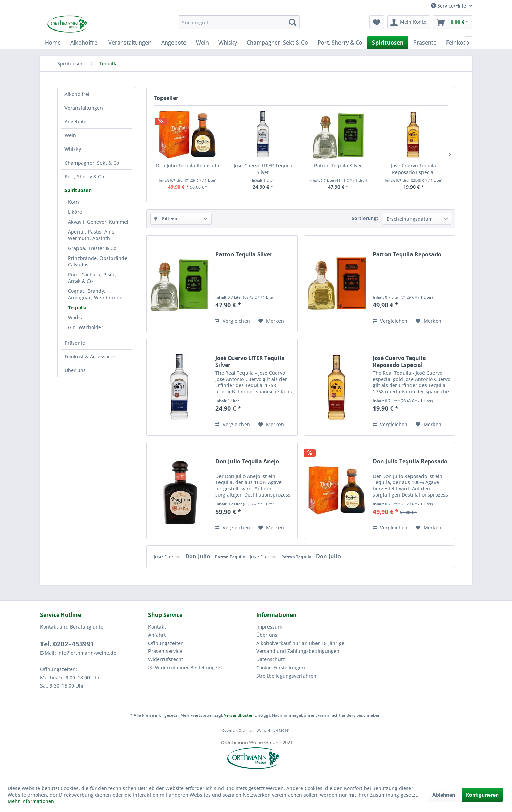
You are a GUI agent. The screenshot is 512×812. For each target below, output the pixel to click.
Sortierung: (365, 218)
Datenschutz (271, 659)
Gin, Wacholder (86, 327)
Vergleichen (233, 321)
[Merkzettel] (377, 22)
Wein (70, 135)
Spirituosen (78, 190)
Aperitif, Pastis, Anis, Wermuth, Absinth (92, 235)
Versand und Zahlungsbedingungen (298, 651)
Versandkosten (239, 715)
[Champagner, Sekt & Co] (277, 43)
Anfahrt (157, 635)
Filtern (166, 219)
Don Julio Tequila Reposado (188, 165)
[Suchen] (293, 22)
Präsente (75, 343)
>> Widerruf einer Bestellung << (185, 667)
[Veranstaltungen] (130, 43)
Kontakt (157, 627)
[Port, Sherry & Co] (340, 43)
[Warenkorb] (453, 22)
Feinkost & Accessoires (91, 356)
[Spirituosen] (388, 43)
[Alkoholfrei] (85, 43)
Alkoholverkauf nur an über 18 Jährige (300, 643)
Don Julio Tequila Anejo (247, 461)
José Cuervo (168, 556)
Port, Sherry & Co (84, 176)
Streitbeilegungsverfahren (286, 676)
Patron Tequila (231, 557)
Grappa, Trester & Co (92, 248)
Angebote (75, 122)
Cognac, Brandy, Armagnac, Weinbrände (95, 294)
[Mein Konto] (409, 22)
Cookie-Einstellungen (281, 667)
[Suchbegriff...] (239, 22)
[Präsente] (425, 43)
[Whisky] (228, 43)
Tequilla (77, 307)
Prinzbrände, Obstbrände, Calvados (98, 261)
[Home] (53, 43)
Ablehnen (444, 795)
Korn (73, 202)
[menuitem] (239, 22)
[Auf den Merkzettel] (271, 321)
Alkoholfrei (77, 94)
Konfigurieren (482, 795)
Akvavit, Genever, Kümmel (98, 222)
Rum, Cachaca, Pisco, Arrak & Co (92, 278)
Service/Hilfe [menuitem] (449, 6)
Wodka (76, 317)
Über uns (75, 370)
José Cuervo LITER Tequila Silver (263, 169)
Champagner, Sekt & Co (92, 163)
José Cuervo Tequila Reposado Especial (414, 169)
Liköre (75, 212)
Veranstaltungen (84, 108)
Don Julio (198, 556)
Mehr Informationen (31, 801)
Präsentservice (165, 651)
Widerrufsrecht (166, 659)
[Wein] (202, 43)
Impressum (269, 627)
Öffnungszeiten (166, 643)
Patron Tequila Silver (338, 165)
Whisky (73, 149)
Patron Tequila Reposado (407, 255)
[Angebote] (174, 43)
